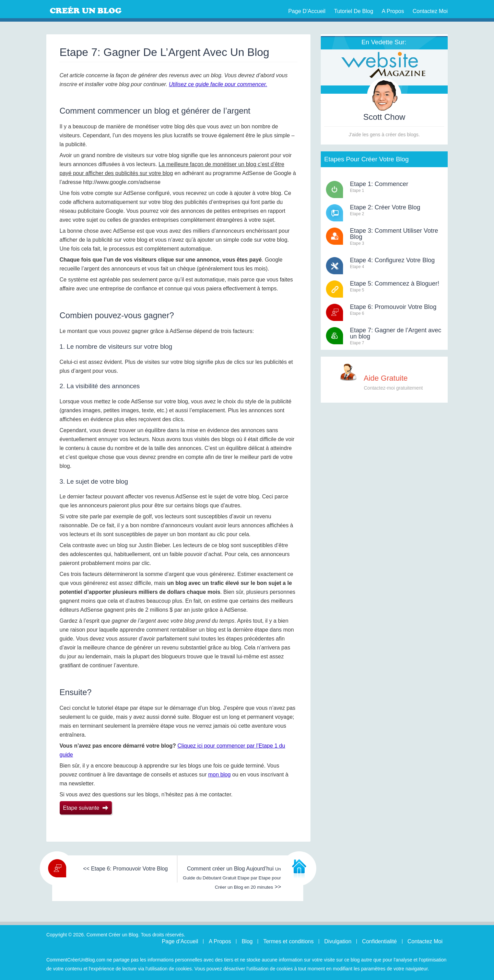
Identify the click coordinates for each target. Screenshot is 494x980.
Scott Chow (384, 117)
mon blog (220, 775)
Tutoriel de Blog (354, 11)
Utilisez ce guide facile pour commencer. (218, 84)
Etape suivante (86, 808)
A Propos (393, 11)
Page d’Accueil (307, 11)
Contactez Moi (430, 11)
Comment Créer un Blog (101, 10)
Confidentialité (379, 941)
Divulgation (338, 941)
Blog (247, 941)
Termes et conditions (288, 941)
